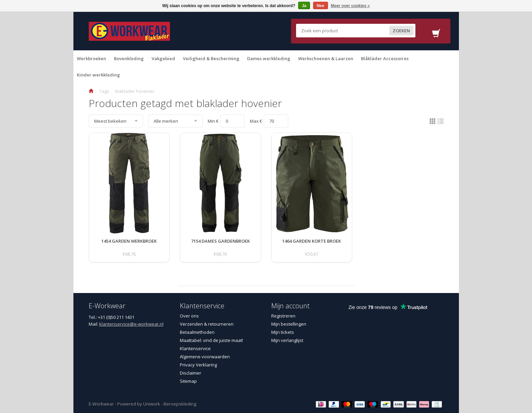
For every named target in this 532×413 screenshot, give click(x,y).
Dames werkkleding (269, 58)
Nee (321, 6)
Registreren (283, 316)
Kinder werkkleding (98, 75)
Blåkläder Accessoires (385, 58)
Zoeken (401, 31)
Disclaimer (191, 373)
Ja (304, 6)
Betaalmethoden (197, 332)
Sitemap (188, 381)
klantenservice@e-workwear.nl (131, 324)
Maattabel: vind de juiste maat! (211, 340)
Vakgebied (163, 58)
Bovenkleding (129, 58)
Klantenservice (195, 348)
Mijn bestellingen (289, 324)
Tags (104, 91)
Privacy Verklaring (198, 365)
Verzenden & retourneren (207, 324)
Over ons (189, 316)
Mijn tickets (283, 332)
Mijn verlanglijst (287, 340)
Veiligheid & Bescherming (211, 58)
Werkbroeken (91, 58)
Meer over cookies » (350, 6)
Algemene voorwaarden (205, 357)
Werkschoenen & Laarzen (326, 58)
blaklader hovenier (135, 91)
